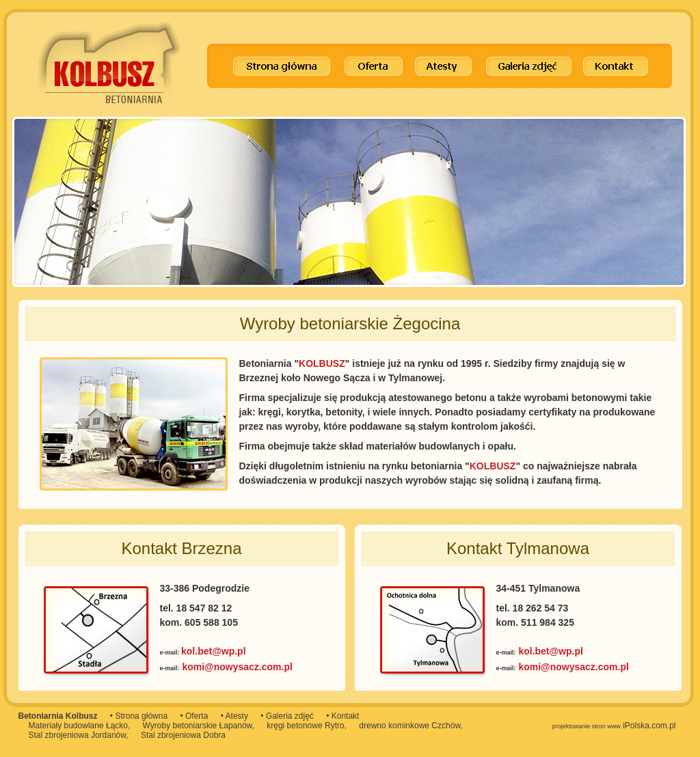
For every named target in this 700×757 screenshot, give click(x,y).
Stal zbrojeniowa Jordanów (78, 735)
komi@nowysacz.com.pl (237, 667)
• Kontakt (342, 716)
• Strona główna (139, 716)
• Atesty (234, 716)
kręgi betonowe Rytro (305, 726)
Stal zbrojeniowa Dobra (183, 735)
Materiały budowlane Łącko (78, 726)
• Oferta (194, 716)
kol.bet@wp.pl (214, 651)
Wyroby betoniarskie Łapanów (198, 726)
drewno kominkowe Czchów (409, 726)
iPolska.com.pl (614, 726)
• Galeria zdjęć (287, 716)
